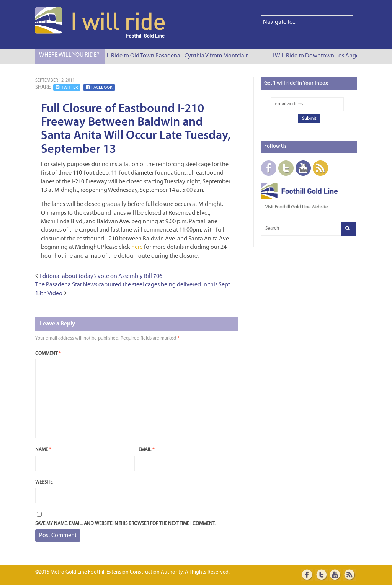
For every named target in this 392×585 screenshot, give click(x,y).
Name (43, 450)
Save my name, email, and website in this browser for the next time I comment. (125, 524)
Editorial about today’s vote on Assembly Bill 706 (101, 276)
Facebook (99, 87)
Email (146, 450)
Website (44, 482)
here (137, 247)
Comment (48, 354)
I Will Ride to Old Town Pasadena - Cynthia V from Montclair (173, 56)
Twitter (67, 87)
